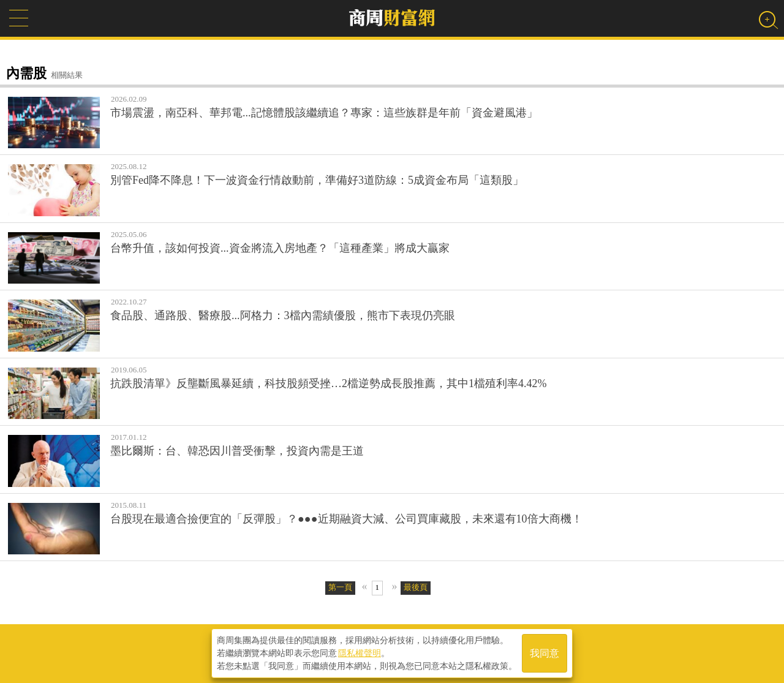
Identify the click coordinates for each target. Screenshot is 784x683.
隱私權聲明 (360, 653)
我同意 (545, 653)
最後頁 (416, 587)
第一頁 (340, 587)
